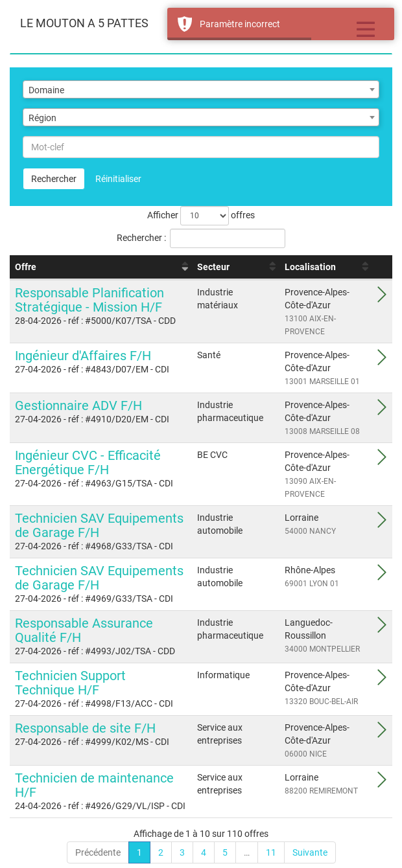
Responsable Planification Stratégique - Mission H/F (89, 300)
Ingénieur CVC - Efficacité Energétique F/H (88, 463)
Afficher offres (201, 216)
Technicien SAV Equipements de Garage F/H (99, 525)
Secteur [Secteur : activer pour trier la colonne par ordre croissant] (213, 267)
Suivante (310, 852)
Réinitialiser (118, 179)
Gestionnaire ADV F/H (78, 405)
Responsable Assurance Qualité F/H (84, 630)
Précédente (98, 852)
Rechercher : (201, 238)
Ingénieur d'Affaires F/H (83, 356)
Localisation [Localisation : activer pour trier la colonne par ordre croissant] (310, 267)
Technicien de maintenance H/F (94, 785)
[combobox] (201, 89)
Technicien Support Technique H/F (70, 683)
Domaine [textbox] (46, 90)
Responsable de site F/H (85, 728)
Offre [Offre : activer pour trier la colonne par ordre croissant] (26, 267)
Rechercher (54, 179)
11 (271, 852)
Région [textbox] (42, 118)
